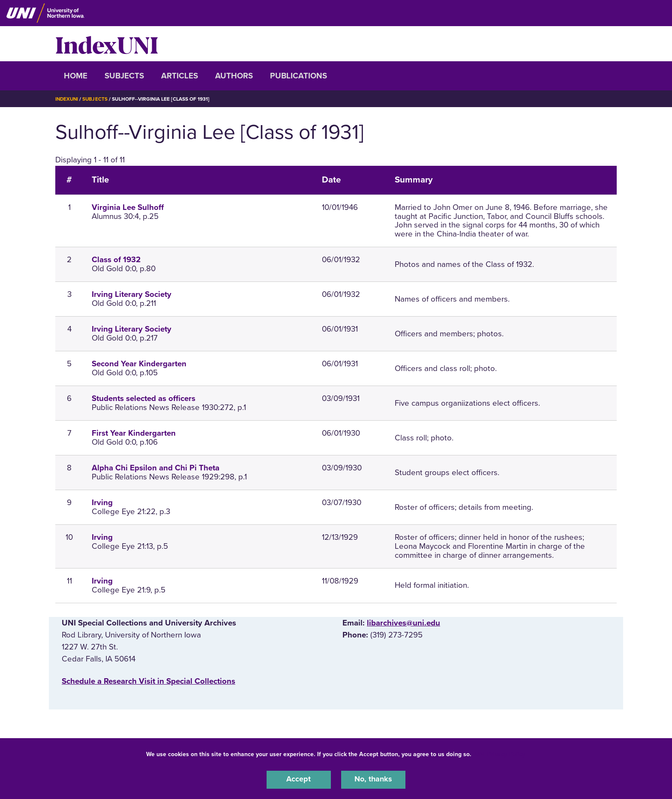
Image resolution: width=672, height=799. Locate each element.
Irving (102, 503)
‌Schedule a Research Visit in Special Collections (148, 681)
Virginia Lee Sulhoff (128, 207)
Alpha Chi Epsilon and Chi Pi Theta (156, 468)
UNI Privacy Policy (500, 753)
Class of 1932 (116, 260)
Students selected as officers (144, 398)
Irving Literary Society (132, 294)
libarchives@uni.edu (403, 623)
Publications (298, 76)
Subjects (124, 76)
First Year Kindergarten (134, 433)
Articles (180, 76)
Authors (234, 76)
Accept (299, 779)
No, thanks (373, 779)
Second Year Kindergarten (139, 364)
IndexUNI (107, 44)
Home (76, 76)
